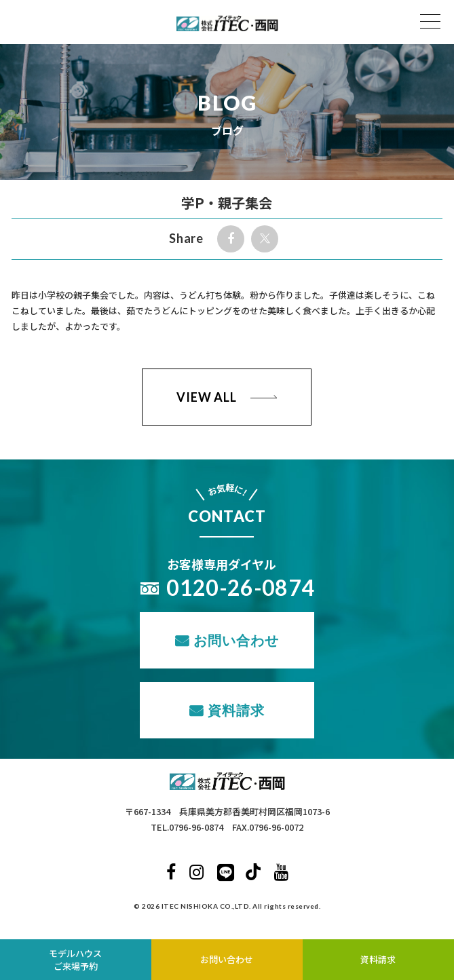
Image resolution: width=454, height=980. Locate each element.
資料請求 (236, 710)
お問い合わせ (236, 640)
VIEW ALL (207, 397)
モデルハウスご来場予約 (75, 960)
